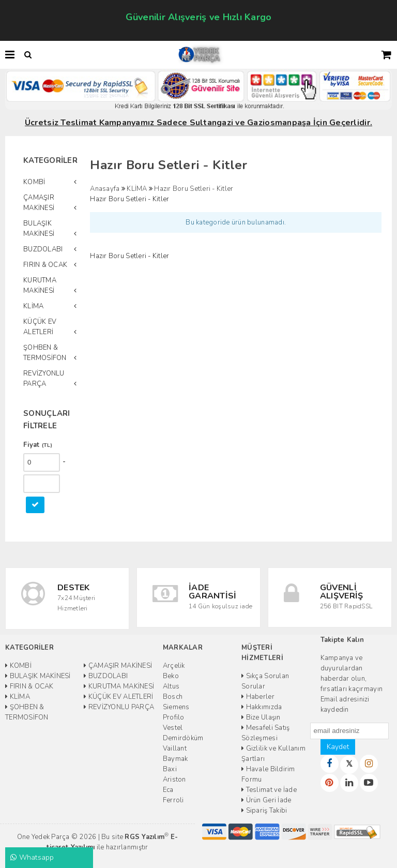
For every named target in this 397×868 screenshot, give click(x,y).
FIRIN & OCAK (45, 265)
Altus (171, 686)
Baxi (170, 769)
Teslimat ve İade (269, 790)
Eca (168, 790)
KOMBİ (34, 182)
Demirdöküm (183, 738)
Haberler (258, 697)
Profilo (174, 717)
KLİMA (33, 306)
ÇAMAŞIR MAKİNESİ (39, 203)
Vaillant (175, 749)
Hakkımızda (262, 707)
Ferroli (173, 800)
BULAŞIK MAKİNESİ (39, 229)
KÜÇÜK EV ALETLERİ (40, 327)
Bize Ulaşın (261, 717)
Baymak (175, 759)
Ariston (174, 780)
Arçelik (174, 666)
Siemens (176, 707)
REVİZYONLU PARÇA (44, 379)
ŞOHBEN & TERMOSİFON (45, 353)
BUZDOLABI (43, 249)
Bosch (173, 697)
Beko (171, 676)
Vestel (173, 728)
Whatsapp (32, 857)
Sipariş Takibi (264, 811)
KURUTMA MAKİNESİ (40, 286)
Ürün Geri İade (266, 800)
